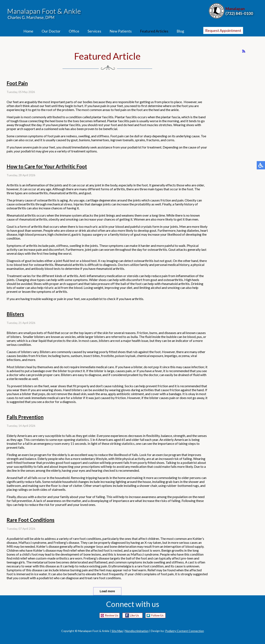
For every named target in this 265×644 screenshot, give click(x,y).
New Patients (121, 31)
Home (28, 31)
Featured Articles (154, 31)
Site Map (117, 631)
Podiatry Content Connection (185, 631)
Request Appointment (223, 30)
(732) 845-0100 (239, 13)
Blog (180, 31)
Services (94, 31)
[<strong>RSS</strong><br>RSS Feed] (244, 51)
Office (74, 31)
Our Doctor (51, 31)
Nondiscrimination (137, 631)
